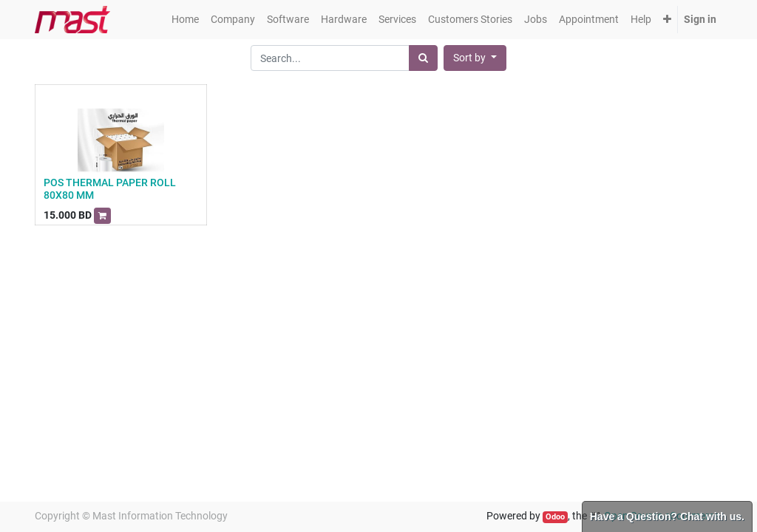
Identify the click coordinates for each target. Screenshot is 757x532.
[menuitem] (185, 20)
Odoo (555, 517)
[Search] (423, 58)
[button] (667, 20)
